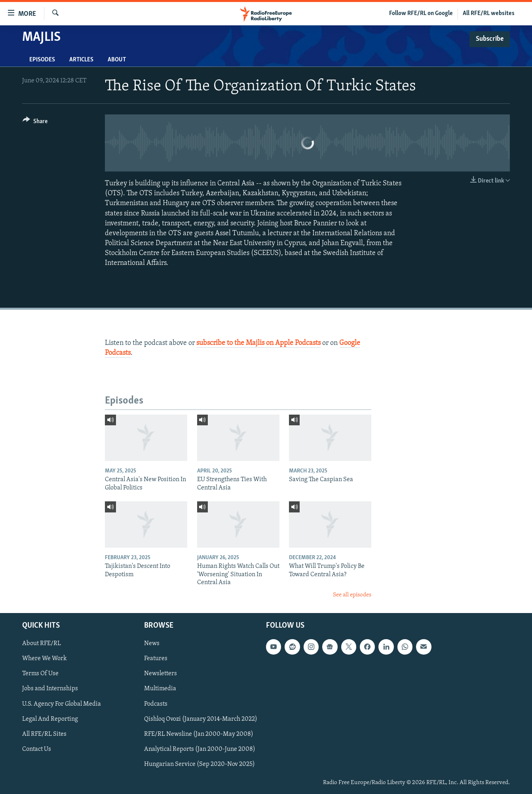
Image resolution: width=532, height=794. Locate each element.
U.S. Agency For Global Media (62, 704)
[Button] (35, 123)
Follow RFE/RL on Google (421, 13)
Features (156, 659)
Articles (81, 60)
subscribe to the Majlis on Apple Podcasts (258, 343)
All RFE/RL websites (489, 13)
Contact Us (37, 749)
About (117, 60)
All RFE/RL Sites (44, 734)
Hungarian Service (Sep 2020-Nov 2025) (199, 764)
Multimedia (160, 689)
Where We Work (45, 659)
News (152, 644)
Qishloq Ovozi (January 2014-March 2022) (201, 719)
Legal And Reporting (50, 719)
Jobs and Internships (50, 689)
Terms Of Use (40, 674)
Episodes (42, 60)
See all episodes (352, 595)
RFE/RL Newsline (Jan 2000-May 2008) (199, 734)
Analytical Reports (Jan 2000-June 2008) (200, 749)
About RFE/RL (42, 644)
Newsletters (161, 674)
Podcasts (156, 704)
